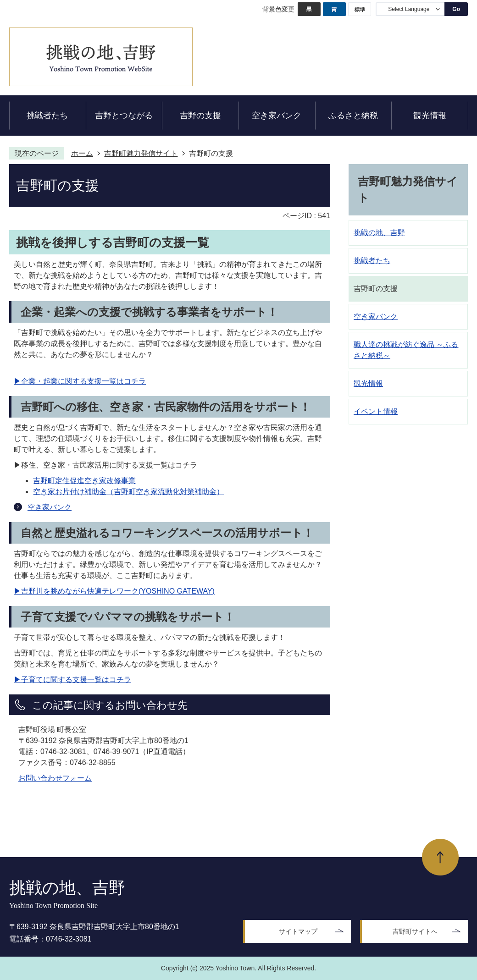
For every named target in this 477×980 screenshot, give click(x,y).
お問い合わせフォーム (55, 778)
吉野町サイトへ (415, 931)
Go (456, 9)
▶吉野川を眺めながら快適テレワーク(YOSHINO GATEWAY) (114, 591)
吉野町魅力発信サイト (141, 153)
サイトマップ (298, 931)
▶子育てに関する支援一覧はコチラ (72, 680)
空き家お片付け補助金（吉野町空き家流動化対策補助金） (128, 492)
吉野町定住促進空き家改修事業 (84, 481)
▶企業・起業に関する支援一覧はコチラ (80, 381)
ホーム (82, 153)
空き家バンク (50, 507)
